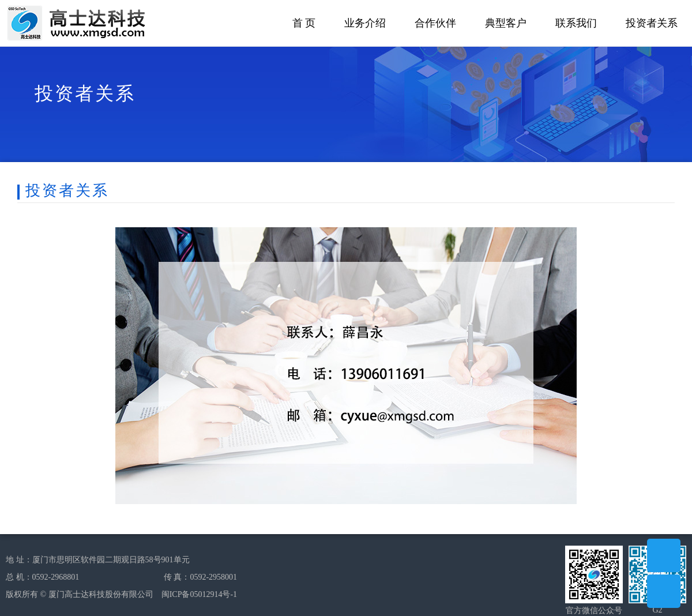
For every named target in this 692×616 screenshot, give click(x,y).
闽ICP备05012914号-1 (199, 594)
